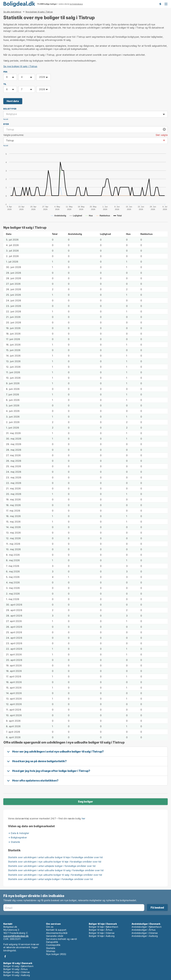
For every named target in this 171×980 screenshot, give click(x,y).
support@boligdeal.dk (16, 936)
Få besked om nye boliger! (160, 4)
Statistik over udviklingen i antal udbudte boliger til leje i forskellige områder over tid (55, 857)
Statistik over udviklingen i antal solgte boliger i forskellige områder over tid (50, 879)
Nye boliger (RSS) (56, 954)
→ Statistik (14, 842)
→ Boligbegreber (17, 837)
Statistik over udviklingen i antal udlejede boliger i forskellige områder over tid (52, 866)
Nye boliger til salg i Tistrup (39, 12)
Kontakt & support (56, 930)
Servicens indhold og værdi (61, 939)
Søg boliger (85, 801)
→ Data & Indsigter (19, 833)
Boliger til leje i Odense (102, 933)
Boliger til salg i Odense (17, 972)
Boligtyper (10, 109)
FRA (5, 72)
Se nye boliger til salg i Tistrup (20, 66)
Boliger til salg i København (18, 966)
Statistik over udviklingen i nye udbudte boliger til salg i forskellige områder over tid (55, 875)
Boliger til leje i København (104, 927)
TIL (5, 84)
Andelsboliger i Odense (145, 933)
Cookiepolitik (53, 945)
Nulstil (6, 119)
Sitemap (51, 951)
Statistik (51, 948)
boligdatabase (76, 4)
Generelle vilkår (55, 936)
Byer (6, 124)
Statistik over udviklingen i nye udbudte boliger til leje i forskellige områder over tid (55, 862)
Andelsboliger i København (147, 927)
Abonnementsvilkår (57, 933)
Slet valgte (162, 135)
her (83, 818)
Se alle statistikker (12, 12)
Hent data (13, 101)
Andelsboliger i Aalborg (145, 936)
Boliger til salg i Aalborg (17, 975)
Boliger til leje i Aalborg (102, 936)
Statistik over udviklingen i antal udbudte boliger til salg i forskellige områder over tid (56, 870)
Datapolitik (52, 942)
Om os (50, 927)
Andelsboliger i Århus (144, 930)
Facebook (5, 956)
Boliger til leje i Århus (101, 930)
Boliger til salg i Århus (15, 969)
